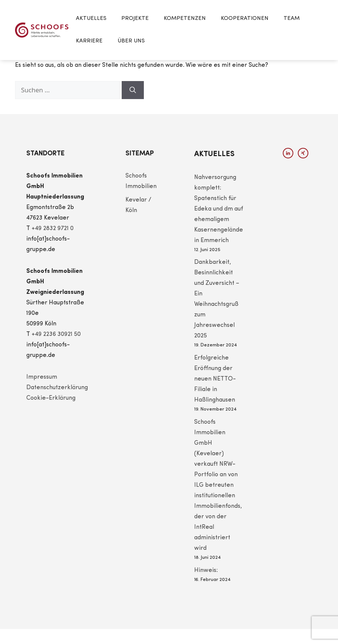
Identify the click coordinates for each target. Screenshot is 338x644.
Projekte (135, 19)
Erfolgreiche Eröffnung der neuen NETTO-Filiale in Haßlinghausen (215, 379)
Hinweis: (206, 570)
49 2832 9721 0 (54, 229)
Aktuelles (91, 19)
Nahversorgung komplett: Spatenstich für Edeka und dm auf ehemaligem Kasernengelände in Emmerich (219, 209)
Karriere (89, 41)
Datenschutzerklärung (57, 388)
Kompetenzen (185, 19)
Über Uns (131, 41)
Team (292, 19)
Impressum (42, 377)
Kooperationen (245, 19)
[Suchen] (133, 90)
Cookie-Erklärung (51, 398)
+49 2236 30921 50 (56, 334)
